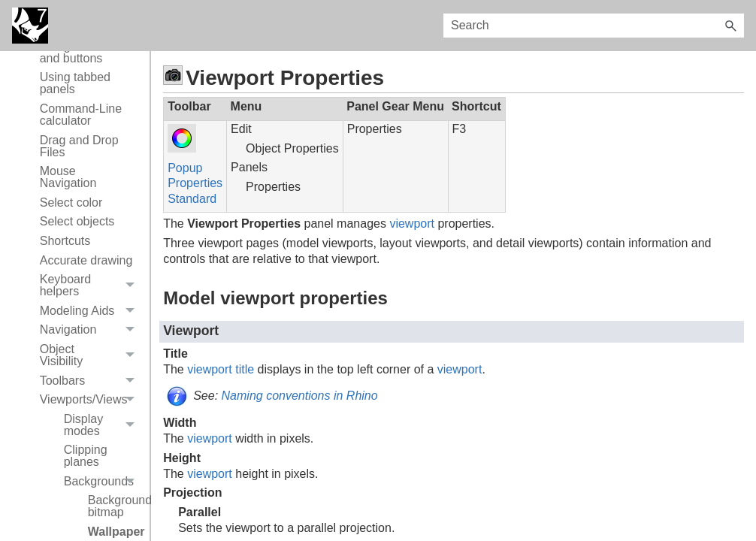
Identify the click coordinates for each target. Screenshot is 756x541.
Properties (195, 183)
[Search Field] (594, 26)
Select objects (77, 221)
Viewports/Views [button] (91, 400)
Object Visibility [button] (91, 355)
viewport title (221, 369)
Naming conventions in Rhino (300, 396)
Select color (71, 202)
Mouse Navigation (68, 177)
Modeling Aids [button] (91, 311)
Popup (185, 168)
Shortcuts (65, 241)
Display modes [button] (103, 425)
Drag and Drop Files (79, 146)
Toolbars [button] (91, 381)
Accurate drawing (86, 260)
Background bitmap (115, 506)
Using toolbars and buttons (78, 52)
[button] (730, 26)
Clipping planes (86, 456)
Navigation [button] (91, 331)
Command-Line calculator (81, 115)
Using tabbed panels (75, 83)
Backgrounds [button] (103, 482)
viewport (412, 224)
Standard (192, 199)
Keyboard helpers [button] (91, 286)
